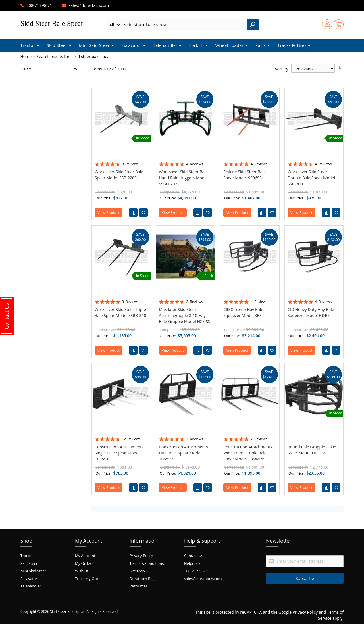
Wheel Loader (230, 45)
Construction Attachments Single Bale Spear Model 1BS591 (119, 453)
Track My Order (88, 579)
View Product (108, 213)
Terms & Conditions (147, 563)
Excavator (132, 45)
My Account (85, 556)
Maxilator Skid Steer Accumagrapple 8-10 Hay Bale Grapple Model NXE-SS (185, 315)
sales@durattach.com (89, 5)
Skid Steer (58, 45)
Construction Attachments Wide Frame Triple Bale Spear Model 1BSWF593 (248, 453)
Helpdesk (192, 563)
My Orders (84, 563)
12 (131, 439)
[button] (143, 213)
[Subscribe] (305, 578)
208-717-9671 (39, 5)
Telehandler (166, 45)
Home (27, 56)
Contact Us (194, 556)
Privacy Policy (141, 556)
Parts (261, 45)
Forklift (197, 45)
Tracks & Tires (293, 45)
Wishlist (82, 571)
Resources (138, 586)
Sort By (282, 69)
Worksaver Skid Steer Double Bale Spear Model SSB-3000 (311, 178)
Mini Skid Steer (95, 45)
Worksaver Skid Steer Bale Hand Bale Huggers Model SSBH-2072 (183, 178)
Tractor (28, 45)
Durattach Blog (143, 579)
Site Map (137, 571)
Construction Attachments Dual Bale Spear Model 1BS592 (183, 453)
